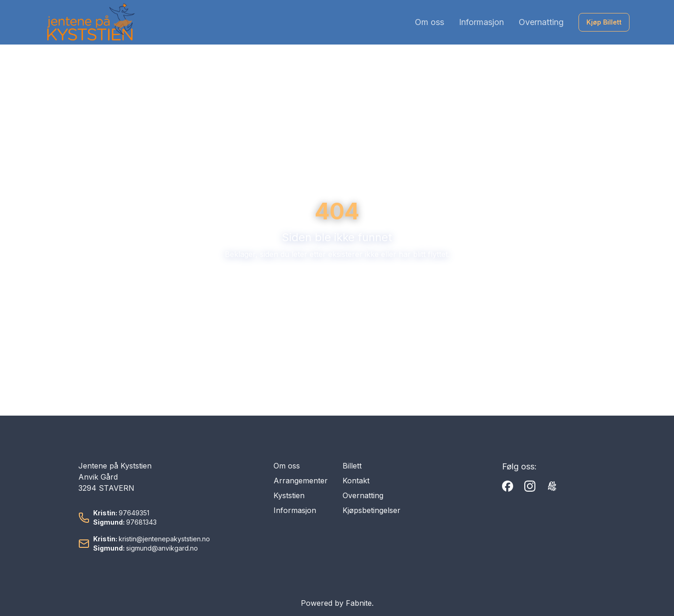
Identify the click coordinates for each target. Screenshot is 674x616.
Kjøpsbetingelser (372, 510)
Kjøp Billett (604, 22)
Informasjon (481, 22)
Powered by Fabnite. (337, 603)
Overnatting (541, 22)
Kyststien (289, 495)
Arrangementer (301, 481)
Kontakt (356, 481)
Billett (352, 466)
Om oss (429, 22)
